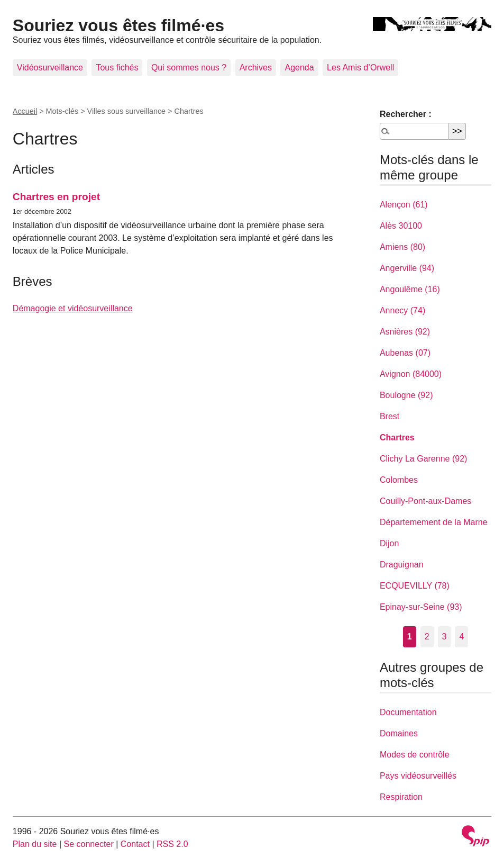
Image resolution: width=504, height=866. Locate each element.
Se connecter (88, 844)
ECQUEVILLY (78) (415, 586)
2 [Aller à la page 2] (427, 637)
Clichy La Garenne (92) (423, 459)
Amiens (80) (402, 247)
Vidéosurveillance (50, 67)
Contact (135, 844)
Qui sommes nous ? (189, 67)
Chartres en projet (56, 197)
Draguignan (402, 565)
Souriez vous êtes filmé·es (118, 25)
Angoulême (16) (410, 289)
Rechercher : (406, 114)
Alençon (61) (404, 205)
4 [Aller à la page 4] (461, 637)
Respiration (401, 797)
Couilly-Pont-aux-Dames (425, 501)
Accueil (25, 111)
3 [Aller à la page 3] (445, 637)
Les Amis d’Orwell (360, 67)
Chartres (397, 437)
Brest (390, 416)
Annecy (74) (402, 310)
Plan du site (35, 844)
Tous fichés (117, 67)
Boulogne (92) (406, 395)
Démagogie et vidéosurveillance (73, 308)
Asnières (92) (405, 332)
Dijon (389, 543)
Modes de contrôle (415, 755)
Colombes (399, 480)
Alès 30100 (401, 226)
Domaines (399, 733)
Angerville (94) (407, 268)
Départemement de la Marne (434, 522)
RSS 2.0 (172, 844)
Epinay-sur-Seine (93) (421, 607)
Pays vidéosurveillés (418, 776)
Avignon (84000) (411, 374)
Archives (256, 67)
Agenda (299, 67)
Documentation (408, 712)
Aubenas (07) (405, 353)
